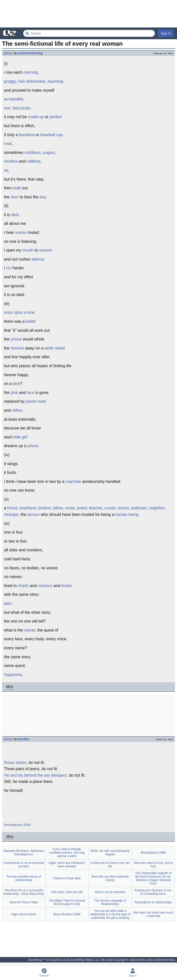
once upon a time (19, 312)
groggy (10, 81)
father (58, 508)
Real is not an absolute (110, 892)
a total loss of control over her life (110, 865)
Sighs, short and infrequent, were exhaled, (67, 865)
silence (38, 259)
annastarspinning (30, 53)
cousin (110, 508)
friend (12, 508)
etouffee (24, 739)
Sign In (166, 33)
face (16, 108)
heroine (17, 348)
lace (31, 393)
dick (16, 384)
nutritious (33, 153)
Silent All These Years (24, 902)
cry (9, 268)
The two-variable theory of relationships (24, 878)
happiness (13, 675)
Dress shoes (15, 763)
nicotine (11, 161)
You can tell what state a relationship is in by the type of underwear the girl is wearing (110, 914)
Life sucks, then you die (67, 892)
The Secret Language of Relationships (110, 902)
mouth (28, 250)
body (26, 108)
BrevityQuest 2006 (153, 853)
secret (30, 630)
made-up (36, 117)
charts (23, 586)
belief (30, 321)
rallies (17, 410)
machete (73, 482)
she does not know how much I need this (153, 914)
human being (127, 514)
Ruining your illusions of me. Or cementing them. (153, 892)
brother (44, 508)
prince (16, 339)
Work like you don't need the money (110, 878)
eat (9, 144)
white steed (55, 348)
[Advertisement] (88, 14)
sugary (49, 153)
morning (30, 72)
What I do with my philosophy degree (110, 853)
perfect (56, 117)
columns (45, 586)
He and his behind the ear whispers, (36, 775)
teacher (95, 508)
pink (14, 393)
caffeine (34, 161)
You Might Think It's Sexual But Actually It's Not (67, 902)
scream (46, 250)
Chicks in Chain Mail (67, 878)
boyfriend (28, 508)
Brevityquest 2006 (17, 825)
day (43, 197)
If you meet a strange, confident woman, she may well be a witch (67, 853)
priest (82, 508)
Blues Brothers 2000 (67, 914)
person (33, 514)
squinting (55, 81)
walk (17, 188)
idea (8, 53)
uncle (70, 508)
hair (7, 108)
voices (21, 232)
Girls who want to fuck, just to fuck (153, 865)
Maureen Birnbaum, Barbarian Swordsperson (24, 853)
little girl (20, 437)
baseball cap (51, 135)
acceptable (14, 99)
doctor (123, 508)
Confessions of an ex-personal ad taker (24, 865)
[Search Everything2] (89, 33)
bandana (27, 135)
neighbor (157, 508)
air (6, 170)
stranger (11, 514)
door (15, 197)
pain (8, 603)
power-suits (36, 401)
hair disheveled (32, 81)
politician (139, 508)
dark (15, 215)
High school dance (24, 914)
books (67, 586)
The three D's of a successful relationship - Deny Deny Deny (24, 892)
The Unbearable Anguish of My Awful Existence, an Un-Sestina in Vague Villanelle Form (153, 878)
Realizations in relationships (153, 902)
